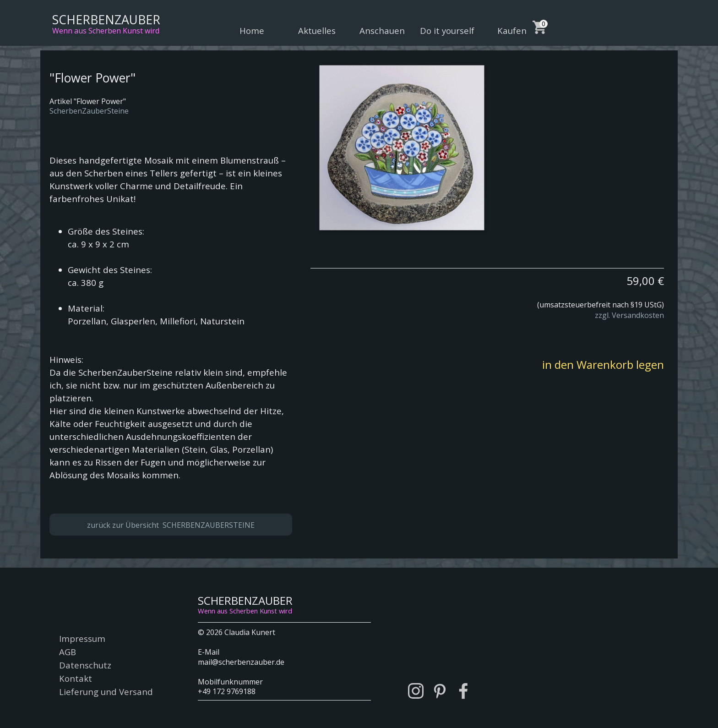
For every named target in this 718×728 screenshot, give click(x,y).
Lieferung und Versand (106, 692)
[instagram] (416, 691)
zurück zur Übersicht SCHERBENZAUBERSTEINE (171, 525)
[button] (401, 147)
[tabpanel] (487, 294)
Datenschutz (85, 665)
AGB (68, 652)
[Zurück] (311, 147)
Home (252, 30)
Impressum (82, 638)
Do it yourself (447, 30)
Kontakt (76, 678)
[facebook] (463, 691)
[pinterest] (440, 691)
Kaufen (512, 30)
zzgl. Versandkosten (629, 315)
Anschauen (382, 30)
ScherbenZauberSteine (89, 111)
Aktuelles (317, 30)
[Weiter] (668, 147)
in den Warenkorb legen (603, 364)
